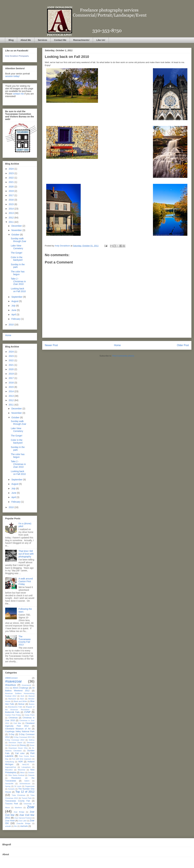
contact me (18, 94)
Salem (27, 781)
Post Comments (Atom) (123, 356)
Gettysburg (10, 762)
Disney (23, 745)
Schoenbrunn (25, 784)
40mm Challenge (21, 688)
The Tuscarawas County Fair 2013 (25, 641)
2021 (12, 182)
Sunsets (11, 789)
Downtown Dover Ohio (18, 748)
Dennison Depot (15, 743)
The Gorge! (17, 253)
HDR (21, 762)
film (15, 826)
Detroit (14, 745)
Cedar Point (30, 715)
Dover (32, 745)
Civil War (17, 723)
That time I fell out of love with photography (26, 554)
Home (117, 345)
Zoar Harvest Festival (23, 818)
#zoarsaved (26, 685)
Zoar (31, 807)
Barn (22, 699)
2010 (12, 325)
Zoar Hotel (10, 821)
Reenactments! (81, 40)
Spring (8, 786)
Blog (11, 40)
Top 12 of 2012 (25, 792)
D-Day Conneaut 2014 (15, 740)
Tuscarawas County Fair (18, 801)
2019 (12, 191)
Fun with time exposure (22, 759)
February (16, 319)
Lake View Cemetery (17, 247)
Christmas (13, 718)
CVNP (27, 712)
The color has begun (18, 273)
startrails (24, 826)
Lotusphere (26, 767)
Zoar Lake (23, 821)
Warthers (19, 808)
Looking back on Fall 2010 (18, 290)
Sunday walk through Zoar (19, 240)
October (16, 235)
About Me (26, 40)
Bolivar (21, 704)
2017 (12, 195)
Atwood (31, 696)
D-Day (11, 734)
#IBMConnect (11, 678)
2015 (12, 204)
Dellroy (32, 740)
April (14, 315)
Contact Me (60, 40)
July (14, 306)
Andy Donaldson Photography (17, 56)
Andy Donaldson (63, 246)
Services (43, 40)
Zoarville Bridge (23, 823)
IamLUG (26, 764)
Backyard (12, 699)
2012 (12, 218)
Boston (32, 704)
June (14, 310)
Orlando (31, 775)
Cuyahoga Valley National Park (20, 731)
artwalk (8, 826)
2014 (12, 209)
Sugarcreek (30, 786)
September (17, 297)
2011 (12, 222)
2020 (12, 187)
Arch (22, 696)
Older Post (183, 345)
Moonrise (22, 770)
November (17, 230)
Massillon (9, 770)
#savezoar (13, 681)
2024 (12, 169)
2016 (12, 200)
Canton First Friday (13, 715)
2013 (12, 213)
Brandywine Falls (15, 707)
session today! (12, 76)
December (17, 226)
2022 (12, 178)
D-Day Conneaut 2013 (22, 737)
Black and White (20, 701)
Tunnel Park (27, 798)
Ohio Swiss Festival (16, 775)
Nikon (22, 773)
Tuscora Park (12, 804)
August (15, 301)
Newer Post (51, 345)
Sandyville (9, 784)
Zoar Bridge (19, 812)
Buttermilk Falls (12, 712)
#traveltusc (11, 685)
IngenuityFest (11, 767)
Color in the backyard (17, 259)
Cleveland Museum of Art (18, 729)
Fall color (20, 753)
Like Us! (101, 40)
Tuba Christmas (18, 795)
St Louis (18, 786)
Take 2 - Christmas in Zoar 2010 (18, 281)
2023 (12, 173)
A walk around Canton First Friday (26, 581)
